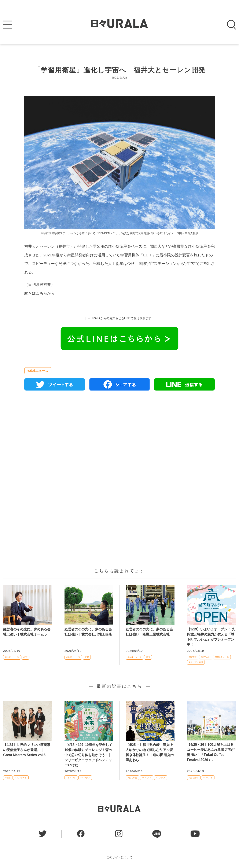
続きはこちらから (40, 293)
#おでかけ (206, 657)
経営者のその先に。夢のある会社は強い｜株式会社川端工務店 (88, 632)
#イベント (71, 778)
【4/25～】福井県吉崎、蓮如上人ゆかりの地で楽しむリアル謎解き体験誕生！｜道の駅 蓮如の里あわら (150, 752)
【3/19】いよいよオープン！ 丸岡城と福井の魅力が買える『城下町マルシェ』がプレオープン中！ (211, 637)
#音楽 (8, 778)
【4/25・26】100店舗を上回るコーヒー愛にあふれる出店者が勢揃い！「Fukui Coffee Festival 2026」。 (211, 752)
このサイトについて (120, 857)
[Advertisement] (119, 442)
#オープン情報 (196, 662)
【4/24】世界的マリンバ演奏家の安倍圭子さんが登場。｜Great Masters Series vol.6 (27, 750)
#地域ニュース (38, 371)
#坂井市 (193, 657)
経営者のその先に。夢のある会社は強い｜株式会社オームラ (27, 632)
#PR (25, 657)
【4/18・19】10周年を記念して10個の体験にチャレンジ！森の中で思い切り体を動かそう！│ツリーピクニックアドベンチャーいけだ (89, 755)
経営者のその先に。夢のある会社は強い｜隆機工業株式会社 (149, 632)
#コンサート (21, 778)
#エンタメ (85, 778)
